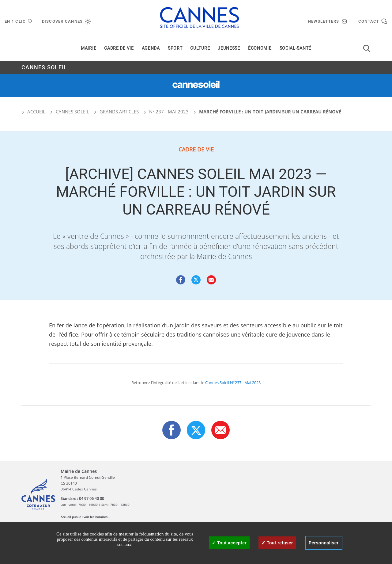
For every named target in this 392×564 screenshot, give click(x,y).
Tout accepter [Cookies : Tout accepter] (229, 543)
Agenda (151, 49)
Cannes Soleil (44, 68)
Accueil (33, 112)
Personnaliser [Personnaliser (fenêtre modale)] (324, 543)
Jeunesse (229, 49)
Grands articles (119, 112)
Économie (260, 49)
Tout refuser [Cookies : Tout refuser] (277, 543)
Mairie (89, 49)
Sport (175, 49)
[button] (211, 280)
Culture (200, 49)
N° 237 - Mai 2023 (169, 112)
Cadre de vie (119, 49)
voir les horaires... (97, 517)
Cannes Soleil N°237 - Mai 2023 (233, 383)
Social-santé (295, 49)
